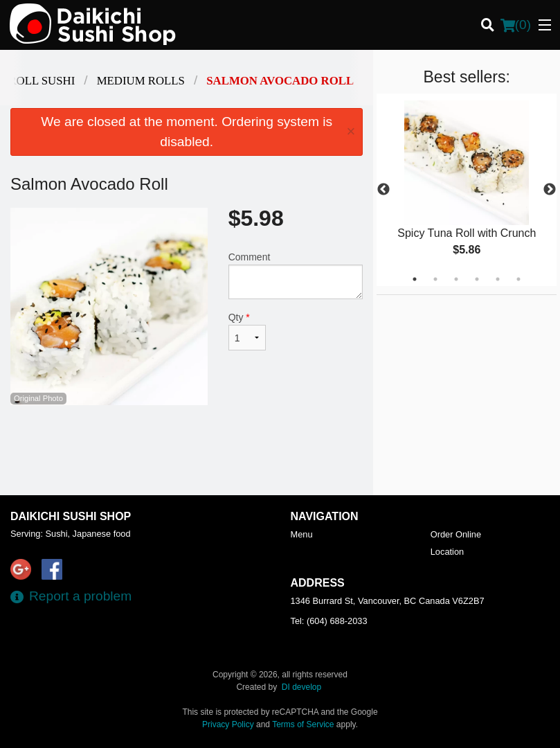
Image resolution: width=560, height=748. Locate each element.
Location (447, 552)
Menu (302, 534)
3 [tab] (456, 279)
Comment (296, 275)
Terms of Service (303, 724)
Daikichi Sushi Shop (71, 516)
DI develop (301, 687)
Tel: (329, 621)
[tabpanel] (467, 190)
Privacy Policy (228, 724)
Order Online (456, 534)
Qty (247, 331)
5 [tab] (498, 279)
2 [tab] (435, 279)
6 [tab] (518, 279)
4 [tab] (477, 279)
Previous (383, 190)
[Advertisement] (187, 450)
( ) (516, 25)
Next (550, 190)
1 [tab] (415, 279)
